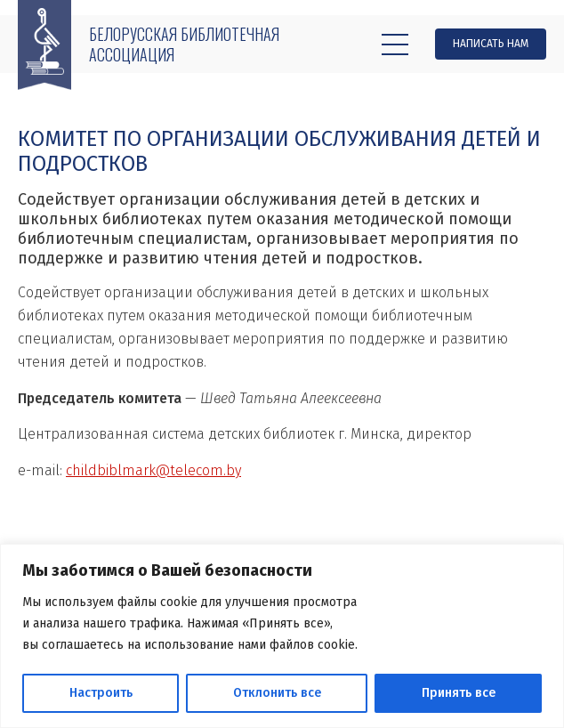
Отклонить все (277, 693)
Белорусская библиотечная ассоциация (184, 44)
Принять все (459, 693)
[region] (282, 636)
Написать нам (491, 44)
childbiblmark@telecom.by (153, 470)
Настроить (101, 693)
